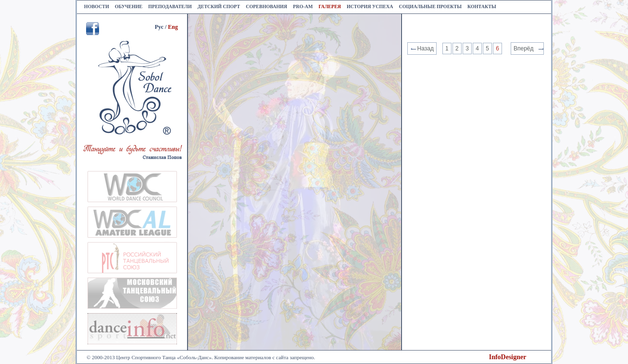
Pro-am (303, 6)
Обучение (129, 6)
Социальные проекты (430, 6)
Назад (426, 49)
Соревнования (266, 6)
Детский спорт (219, 6)
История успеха (370, 6)
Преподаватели (170, 6)
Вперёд (524, 49)
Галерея (330, 6)
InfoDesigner (508, 357)
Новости (97, 6)
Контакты (482, 6)
